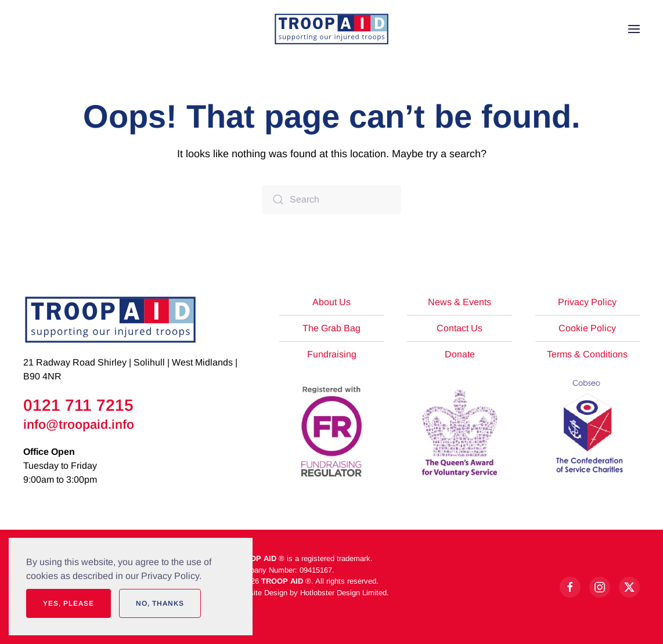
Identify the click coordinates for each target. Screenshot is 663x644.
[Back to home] (331, 29)
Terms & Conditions (587, 354)
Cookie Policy (587, 328)
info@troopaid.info (79, 424)
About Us (331, 302)
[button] (634, 29)
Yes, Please (69, 603)
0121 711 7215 (78, 405)
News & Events (460, 302)
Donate (460, 354)
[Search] (331, 200)
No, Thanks (160, 603)
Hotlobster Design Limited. (345, 593)
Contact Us (460, 328)
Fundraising (332, 354)
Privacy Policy (587, 302)
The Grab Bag (331, 328)
